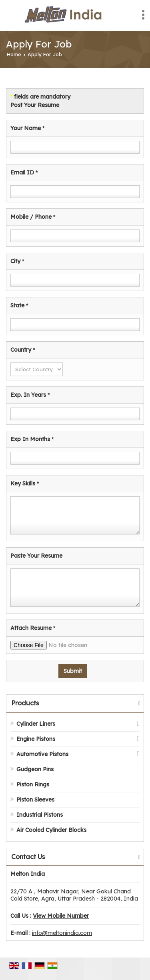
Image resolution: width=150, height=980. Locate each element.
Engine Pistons (36, 739)
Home (14, 54)
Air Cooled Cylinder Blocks (51, 830)
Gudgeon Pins (35, 769)
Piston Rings (33, 784)
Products (25, 703)
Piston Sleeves (35, 800)
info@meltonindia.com (62, 933)
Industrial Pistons (40, 815)
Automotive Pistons (42, 754)
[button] (61, 916)
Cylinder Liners (36, 724)
